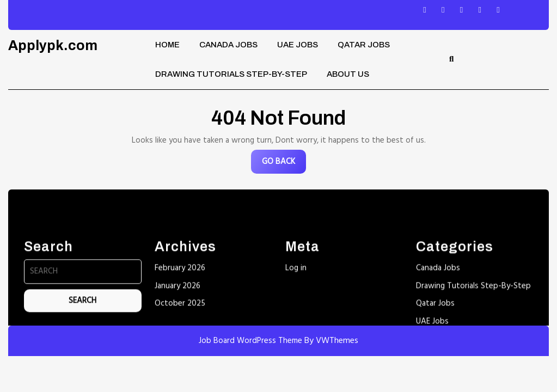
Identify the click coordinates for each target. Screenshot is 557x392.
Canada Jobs (228, 45)
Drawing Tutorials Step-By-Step (231, 74)
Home (167, 45)
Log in (296, 354)
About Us (348, 74)
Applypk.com (53, 45)
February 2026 (180, 354)
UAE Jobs (298, 45)
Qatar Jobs (364, 45)
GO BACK (284, 164)
